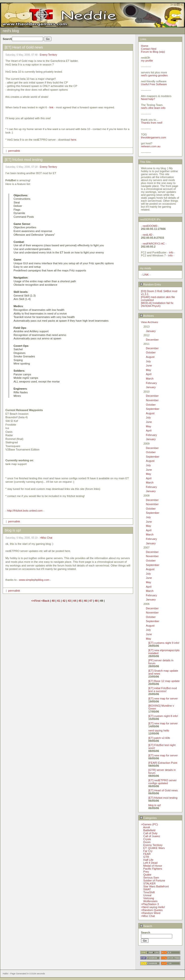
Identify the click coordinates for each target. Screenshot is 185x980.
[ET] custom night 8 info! (163, 716)
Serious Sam (151, 878)
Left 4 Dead (150, 863)
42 (64, 601)
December (152, 340)
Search (146, 926)
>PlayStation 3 (150, 904)
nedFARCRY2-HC (154, 244)
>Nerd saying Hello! (153, 907)
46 (85, 601)
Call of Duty (150, 833)
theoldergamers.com (154, 137)
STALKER (149, 883)
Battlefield (149, 830)
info (171, 252)
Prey (146, 872)
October (151, 352)
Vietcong (148, 898)
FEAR (147, 854)
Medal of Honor (153, 866)
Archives (147, 316)
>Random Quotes (152, 910)
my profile (147, 61)
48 (96, 601)
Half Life (148, 860)
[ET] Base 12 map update (164, 681)
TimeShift (149, 892)
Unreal (147, 895)
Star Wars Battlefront (156, 886)
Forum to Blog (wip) (153, 52)
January (151, 331)
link (51, 107)
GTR (146, 857)
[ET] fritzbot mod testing (163, 798)
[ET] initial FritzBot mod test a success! (163, 690)
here (74, 140)
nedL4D (147, 235)
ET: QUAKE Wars (154, 848)
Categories (148, 818)
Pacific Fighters (153, 869)
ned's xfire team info (153, 108)
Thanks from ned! (152, 123)
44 (75, 601)
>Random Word (151, 913)
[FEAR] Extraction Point (163, 763)
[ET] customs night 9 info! (164, 643)
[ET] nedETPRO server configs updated (162, 782)
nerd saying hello (159, 731)
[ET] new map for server (163, 698)
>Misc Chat (46, 538)
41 (59, 601)
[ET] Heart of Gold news (163, 790)
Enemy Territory (48, 55)
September (153, 409)
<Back (46, 601)
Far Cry (148, 851)
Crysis (147, 839)
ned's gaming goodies (154, 75)
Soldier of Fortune (154, 880)
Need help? (148, 99)
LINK (146, 275)
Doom (147, 842)
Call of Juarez (152, 836)
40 (53, 601)
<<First (36, 601)
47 (91, 601)
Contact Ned (149, 49)
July (148, 361)
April (149, 374)
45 (80, 601)
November (152, 400)
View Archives (149, 322)
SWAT (147, 889)
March (150, 379)
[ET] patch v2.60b (159, 738)
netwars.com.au (151, 146)
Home (145, 46)
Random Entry (151, 284)
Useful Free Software (154, 84)
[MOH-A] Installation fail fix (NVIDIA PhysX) (157, 304)
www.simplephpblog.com (34, 580)
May (148, 370)
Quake (147, 875)
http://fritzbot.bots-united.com (25, 511)
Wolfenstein (150, 901)
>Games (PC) (149, 824)
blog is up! (155, 805)
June (149, 365)
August (150, 357)
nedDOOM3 (150, 226)
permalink (14, 151)
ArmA (147, 827)
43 (69, 601)
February (151, 383)
